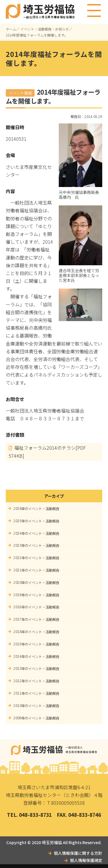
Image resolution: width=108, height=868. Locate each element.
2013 (18, 668)
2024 (18, 533)
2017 (18, 619)
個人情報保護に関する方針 (78, 853)
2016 (18, 632)
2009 (18, 718)
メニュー (94, 8)
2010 (18, 705)
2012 (18, 681)
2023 (18, 545)
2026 (18, 508)
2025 (18, 521)
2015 (18, 644)
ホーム (11, 29)
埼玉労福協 (52, 842)
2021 (18, 570)
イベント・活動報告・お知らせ (45, 29)
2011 (18, 693)
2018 (18, 607)
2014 (18, 656)
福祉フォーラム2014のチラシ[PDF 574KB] (47, 452)
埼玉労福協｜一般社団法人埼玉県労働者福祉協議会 (54, 750)
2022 (18, 558)
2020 (18, 582)
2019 (18, 595)
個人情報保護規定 (86, 860)
